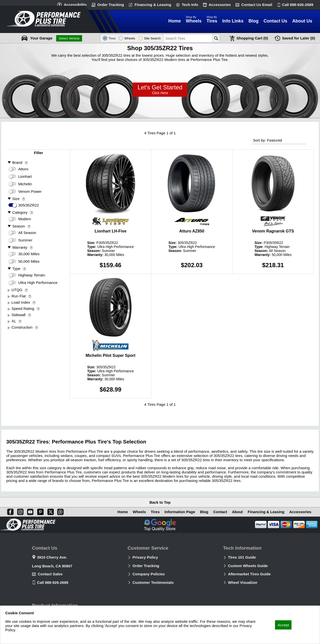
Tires (154, 512)
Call (298, 5)
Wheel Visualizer (243, 582)
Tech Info (190, 5)
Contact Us (257, 5)
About (237, 512)
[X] (49, 511)
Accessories (220, 5)
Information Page (179, 512)
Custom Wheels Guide (248, 566)
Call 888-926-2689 (53, 582)
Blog (203, 512)
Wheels (138, 512)
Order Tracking (111, 5)
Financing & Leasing (153, 5)
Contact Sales (50, 574)
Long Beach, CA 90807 (52, 566)
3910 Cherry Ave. (52, 557)
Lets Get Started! (160, 90)
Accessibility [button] (75, 5)
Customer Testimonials (153, 582)
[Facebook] (9, 511)
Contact (219, 512)
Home (121, 512)
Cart (252, 38)
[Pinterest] (39, 511)
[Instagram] (19, 511)
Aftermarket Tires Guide (249, 574)
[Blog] (59, 511)
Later (298, 38)
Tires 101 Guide (242, 557)
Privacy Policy (145, 557)
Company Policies (149, 574)
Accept (283, 625)
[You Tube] (29, 511)
